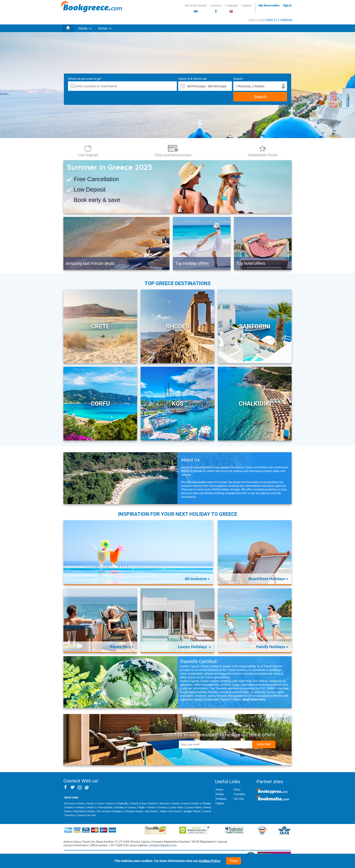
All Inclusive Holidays (110, 811)
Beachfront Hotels (84, 811)
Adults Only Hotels (171, 811)
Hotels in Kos (138, 804)
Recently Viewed (196, 9)
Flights (220, 803)
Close (234, 861)
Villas (237, 790)
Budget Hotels (192, 811)
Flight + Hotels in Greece (153, 807)
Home (219, 790)
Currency (216, 9)
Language (231, 8)
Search (260, 97)
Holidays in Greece (125, 807)
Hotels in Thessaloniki (100, 807)
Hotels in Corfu (181, 804)
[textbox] (122, 86)
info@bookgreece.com (163, 845)
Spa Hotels (151, 811)
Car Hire (239, 799)
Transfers (239, 794)
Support (246, 5)
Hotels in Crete (95, 804)
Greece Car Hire (87, 815)
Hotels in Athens (75, 807)
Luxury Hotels (194, 807)
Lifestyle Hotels (133, 811)
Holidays (221, 799)
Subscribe (264, 744)
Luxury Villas (176, 807)
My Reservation (269, 5)
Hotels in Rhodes (201, 804)
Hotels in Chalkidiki (117, 804)
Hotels (83, 28)
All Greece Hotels (74, 804)
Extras (103, 28)
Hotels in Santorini (159, 804)
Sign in (287, 5)
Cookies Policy (209, 861)
